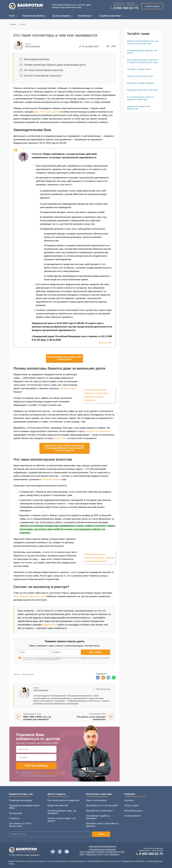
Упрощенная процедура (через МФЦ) (24, 807)
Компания (130, 794)
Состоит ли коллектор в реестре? (43, 76)
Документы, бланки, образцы (141, 83)
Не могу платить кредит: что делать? (62, 820)
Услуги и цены (132, 805)
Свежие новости (133, 816)
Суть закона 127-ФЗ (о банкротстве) (20, 825)
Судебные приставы (110, 16)
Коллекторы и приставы (99, 794)
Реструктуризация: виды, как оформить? (62, 812)
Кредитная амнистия (58, 805)
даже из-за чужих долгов (46, 112)
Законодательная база (36, 59)
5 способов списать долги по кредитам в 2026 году (140, 98)
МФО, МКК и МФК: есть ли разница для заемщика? (37, 718)
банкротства (60, 438)
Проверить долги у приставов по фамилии (102, 825)
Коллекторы (85, 16)
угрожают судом (68, 388)
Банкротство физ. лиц (21, 794)
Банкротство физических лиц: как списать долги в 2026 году (143, 42)
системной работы (50, 479)
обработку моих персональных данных (95, 658)
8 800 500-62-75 (126, 8)
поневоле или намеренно (98, 431)
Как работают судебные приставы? (98, 817)
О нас (12, 16)
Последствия (16, 813)
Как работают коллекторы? (99, 811)
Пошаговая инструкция (20, 800)
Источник (103, 343)
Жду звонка (96, 652)
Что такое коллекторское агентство (44, 70)
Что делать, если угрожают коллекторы (91, 718)
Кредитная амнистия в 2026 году (142, 90)
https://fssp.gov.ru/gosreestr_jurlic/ (30, 596)
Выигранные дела (134, 811)
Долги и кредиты (61, 16)
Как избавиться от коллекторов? (102, 805)
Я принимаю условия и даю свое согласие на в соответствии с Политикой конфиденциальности (66, 659)
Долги (17, 674)
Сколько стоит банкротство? (140, 76)
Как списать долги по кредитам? (64, 800)
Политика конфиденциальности (103, 846)
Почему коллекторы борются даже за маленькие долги (55, 65)
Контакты (129, 800)
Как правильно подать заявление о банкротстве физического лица (143, 61)
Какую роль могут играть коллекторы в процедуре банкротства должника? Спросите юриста (64, 448)
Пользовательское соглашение (103, 849)
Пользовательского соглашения (50, 658)
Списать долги (152, 6)
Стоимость (14, 818)
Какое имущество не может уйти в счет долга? (64, 358)
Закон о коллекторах (96, 800)
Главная (13, 24)
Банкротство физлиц (34, 16)
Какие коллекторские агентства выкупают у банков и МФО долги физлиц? (99, 558)
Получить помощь (36, 766)
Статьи (22, 24)
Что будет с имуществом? (139, 69)
